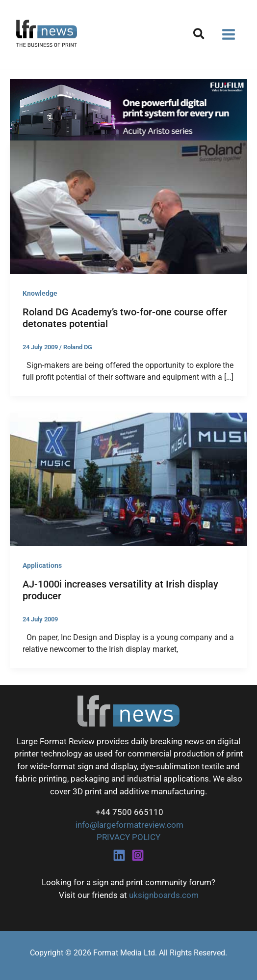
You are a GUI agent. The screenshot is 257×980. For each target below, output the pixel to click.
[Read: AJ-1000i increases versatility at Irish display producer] (128, 478)
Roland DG (78, 347)
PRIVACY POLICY (128, 837)
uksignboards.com (164, 895)
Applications (42, 565)
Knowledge (40, 293)
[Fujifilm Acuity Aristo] (128, 109)
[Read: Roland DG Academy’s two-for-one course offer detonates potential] (128, 206)
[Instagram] (138, 855)
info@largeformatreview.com (128, 825)
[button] (199, 36)
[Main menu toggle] (229, 34)
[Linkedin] (119, 855)
